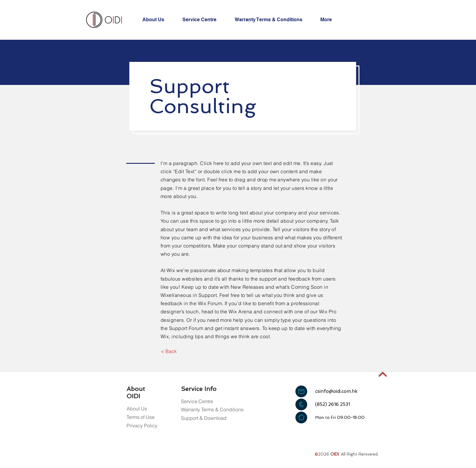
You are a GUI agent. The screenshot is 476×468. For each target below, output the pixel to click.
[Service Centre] (197, 401)
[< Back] (169, 351)
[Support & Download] (204, 418)
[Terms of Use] (141, 417)
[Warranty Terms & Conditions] (212, 410)
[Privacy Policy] (142, 426)
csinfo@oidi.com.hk (336, 391)
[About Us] (141, 409)
